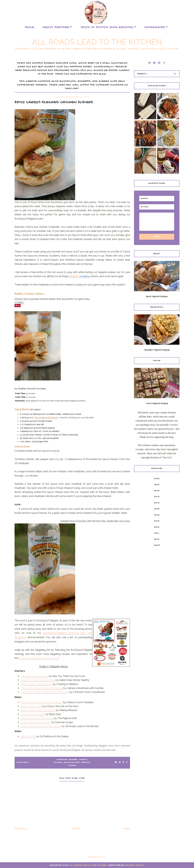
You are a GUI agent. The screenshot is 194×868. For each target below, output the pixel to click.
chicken (58, 763)
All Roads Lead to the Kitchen (97, 42)
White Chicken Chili (31, 706)
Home (29, 27)
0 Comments (22, 763)
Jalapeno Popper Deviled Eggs (38, 680)
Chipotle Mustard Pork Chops (37, 718)
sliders (72, 766)
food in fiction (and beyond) (107, 27)
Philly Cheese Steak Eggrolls (36, 684)
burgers (73, 760)
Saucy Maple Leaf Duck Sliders (38, 710)
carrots (83, 760)
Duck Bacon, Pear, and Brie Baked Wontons (45, 692)
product (86, 763)
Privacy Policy (97, 857)
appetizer (62, 760)
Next (127, 829)
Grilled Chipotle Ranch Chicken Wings (42, 702)
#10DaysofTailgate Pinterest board (38, 658)
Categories (155, 27)
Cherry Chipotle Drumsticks (36, 722)
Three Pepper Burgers (33, 714)
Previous (21, 829)
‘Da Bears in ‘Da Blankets (34, 676)
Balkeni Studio (135, 865)
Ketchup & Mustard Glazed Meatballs (42, 688)
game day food (72, 763)
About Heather (56, 27)
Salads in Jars (28, 736)
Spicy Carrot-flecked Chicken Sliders (41, 726)
